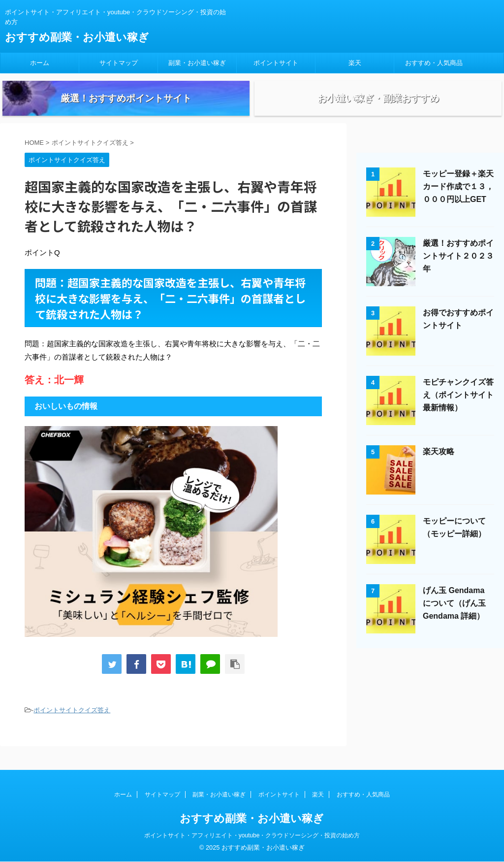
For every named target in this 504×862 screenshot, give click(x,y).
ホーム (40, 63)
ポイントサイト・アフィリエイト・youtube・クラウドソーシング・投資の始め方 (252, 836)
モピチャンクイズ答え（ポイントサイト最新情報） (458, 409)
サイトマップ (119, 63)
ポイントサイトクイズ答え (72, 724)
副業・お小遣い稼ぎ (197, 63)
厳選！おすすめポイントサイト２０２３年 (458, 270)
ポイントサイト (276, 63)
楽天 (355, 63)
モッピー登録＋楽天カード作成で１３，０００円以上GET (458, 201)
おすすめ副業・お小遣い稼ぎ (77, 37)
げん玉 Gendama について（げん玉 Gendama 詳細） (454, 617)
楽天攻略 (439, 466)
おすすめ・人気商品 (434, 63)
